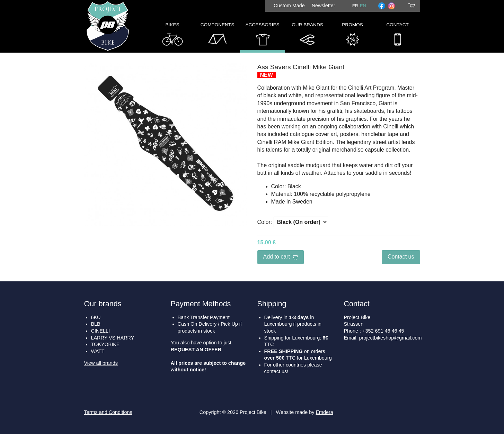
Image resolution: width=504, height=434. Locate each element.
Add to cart (281, 257)
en (363, 6)
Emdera (324, 412)
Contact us (401, 257)
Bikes (173, 36)
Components (217, 36)
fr (355, 6)
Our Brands (307, 36)
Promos (352, 36)
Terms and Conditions (108, 412)
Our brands (103, 304)
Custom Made (289, 6)
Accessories (262, 36)
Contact (397, 36)
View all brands (101, 363)
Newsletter (324, 6)
